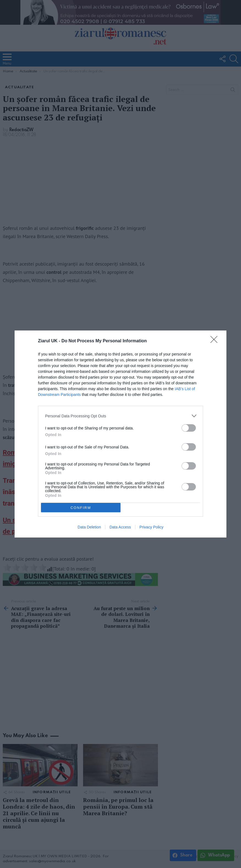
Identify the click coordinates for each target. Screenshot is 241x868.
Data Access (120, 527)
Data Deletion (89, 527)
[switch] (189, 428)
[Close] (216, 341)
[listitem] (121, 416)
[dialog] (121, 434)
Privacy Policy (151, 527)
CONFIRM (81, 508)
